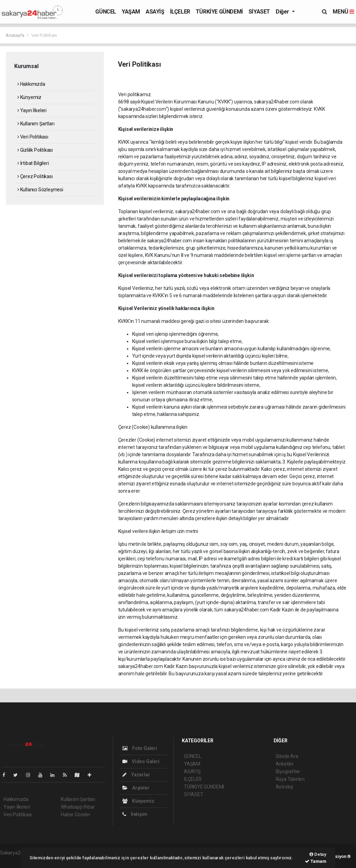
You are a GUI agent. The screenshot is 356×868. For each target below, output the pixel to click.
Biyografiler (288, 771)
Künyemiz (29, 97)
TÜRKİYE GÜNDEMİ (219, 12)
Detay (318, 854)
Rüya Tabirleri (290, 779)
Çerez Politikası (35, 176)
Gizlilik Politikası (35, 150)
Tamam (316, 861)
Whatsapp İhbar (78, 807)
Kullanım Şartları (36, 124)
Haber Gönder (76, 815)
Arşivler (136, 788)
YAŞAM (131, 12)
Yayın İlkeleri (32, 110)
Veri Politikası (44, 35)
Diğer (283, 12)
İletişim (135, 814)
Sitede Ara (287, 756)
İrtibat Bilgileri (33, 163)
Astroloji (284, 787)
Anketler (285, 764)
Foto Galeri (140, 748)
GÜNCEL (106, 12)
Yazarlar (136, 775)
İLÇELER (180, 12)
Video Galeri (141, 761)
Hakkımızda (31, 84)
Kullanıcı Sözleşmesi (40, 190)
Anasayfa (15, 35)
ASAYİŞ (155, 12)
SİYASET (259, 12)
